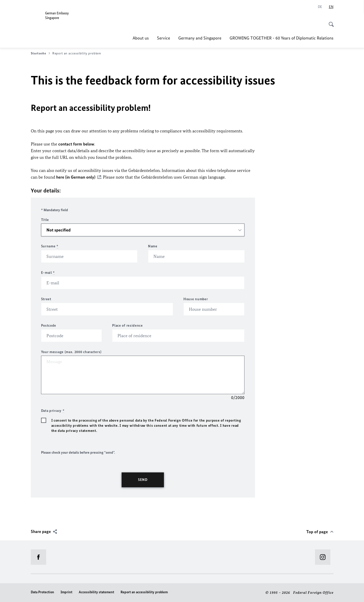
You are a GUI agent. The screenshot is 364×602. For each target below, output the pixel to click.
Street (46, 299)
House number (196, 299)
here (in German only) (76, 177)
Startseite (40, 53)
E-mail (48, 273)
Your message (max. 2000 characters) (71, 352)
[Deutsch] (320, 7)
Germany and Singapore (200, 38)
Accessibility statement (96, 592)
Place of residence (127, 326)
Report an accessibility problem (144, 592)
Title (45, 220)
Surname (50, 246)
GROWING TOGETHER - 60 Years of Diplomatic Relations (282, 38)
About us (141, 38)
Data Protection (42, 592)
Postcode (49, 326)
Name (153, 246)
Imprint (66, 592)
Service (164, 38)
